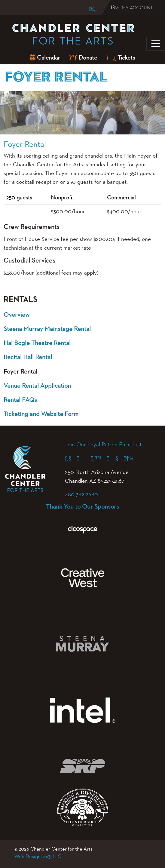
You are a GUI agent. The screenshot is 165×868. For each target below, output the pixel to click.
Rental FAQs (20, 400)
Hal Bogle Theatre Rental (37, 343)
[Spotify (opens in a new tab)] (132, 458)
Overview (17, 314)
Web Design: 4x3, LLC (38, 856)
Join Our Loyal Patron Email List (103, 444)
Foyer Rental (20, 371)
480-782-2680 (81, 494)
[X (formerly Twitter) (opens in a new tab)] (99, 458)
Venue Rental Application (37, 385)
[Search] (88, 9)
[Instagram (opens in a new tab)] (84, 458)
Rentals (20, 300)
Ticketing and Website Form (41, 414)
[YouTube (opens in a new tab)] (116, 458)
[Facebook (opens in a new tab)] (71, 458)
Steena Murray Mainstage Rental (47, 329)
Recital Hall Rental (28, 357)
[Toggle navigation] (156, 44)
